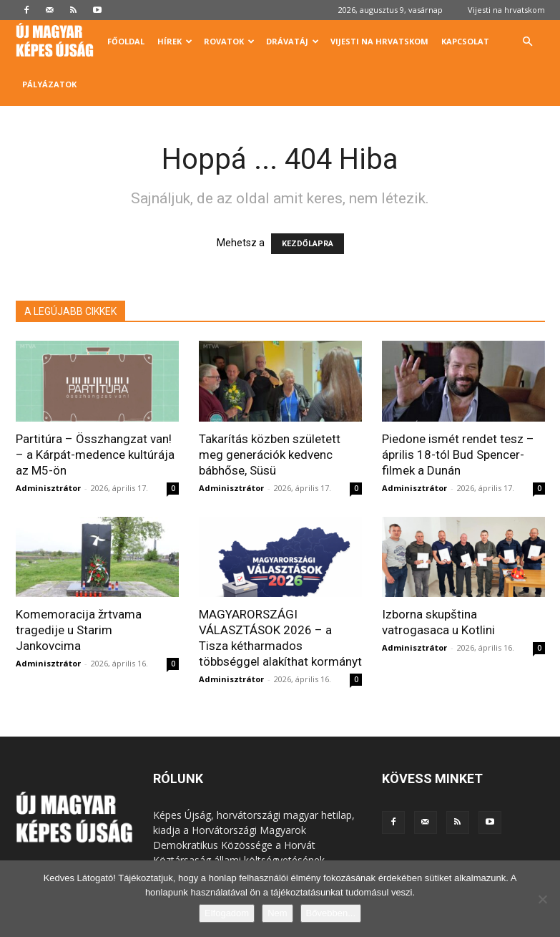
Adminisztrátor (48, 488)
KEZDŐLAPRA (308, 244)
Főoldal (126, 41)
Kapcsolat (465, 41)
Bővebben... (331, 913)
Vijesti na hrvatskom (506, 10)
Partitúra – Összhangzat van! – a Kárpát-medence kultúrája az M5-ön (95, 455)
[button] (528, 42)
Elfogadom (227, 913)
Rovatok (229, 41)
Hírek (175, 41)
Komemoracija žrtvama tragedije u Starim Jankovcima (79, 630)
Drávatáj (293, 41)
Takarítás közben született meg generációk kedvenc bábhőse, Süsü (270, 455)
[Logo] (58, 42)
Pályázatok (49, 84)
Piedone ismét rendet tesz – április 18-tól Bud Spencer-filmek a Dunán (458, 455)
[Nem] (542, 899)
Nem (277, 913)
